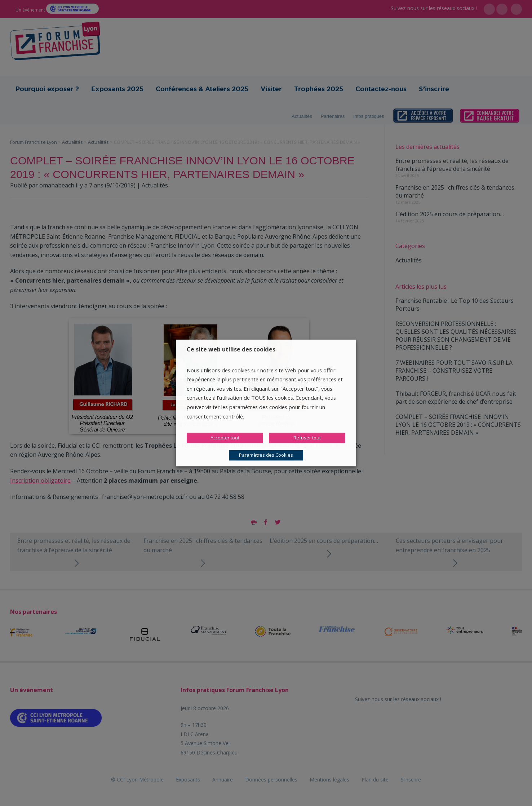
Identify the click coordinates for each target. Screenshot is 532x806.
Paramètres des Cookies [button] (266, 455)
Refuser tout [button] (307, 438)
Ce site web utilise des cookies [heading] (231, 349)
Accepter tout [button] (225, 438)
